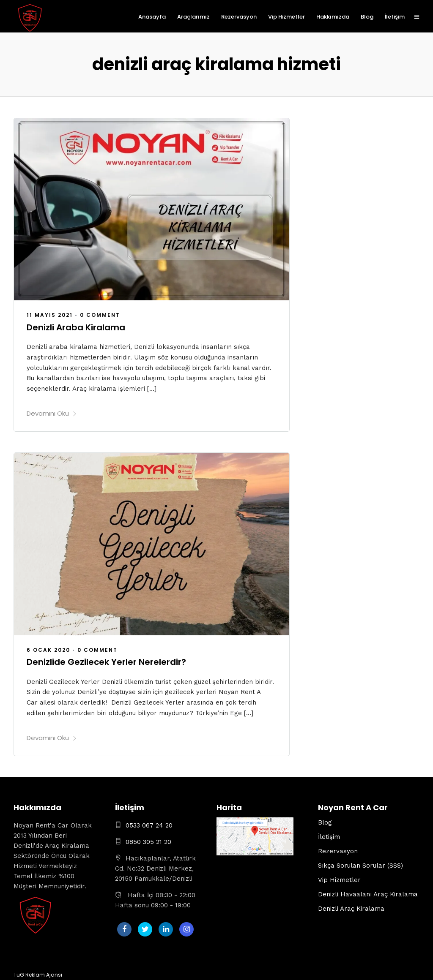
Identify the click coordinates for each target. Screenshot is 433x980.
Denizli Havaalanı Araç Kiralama (368, 890)
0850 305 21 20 (148, 838)
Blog (367, 17)
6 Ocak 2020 (48, 647)
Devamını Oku (52, 411)
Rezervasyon (239, 17)
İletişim (395, 17)
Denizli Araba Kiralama (76, 327)
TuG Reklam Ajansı (38, 971)
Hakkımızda (333, 17)
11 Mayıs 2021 (50, 314)
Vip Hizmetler (286, 17)
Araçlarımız (193, 17)
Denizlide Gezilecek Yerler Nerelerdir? (106, 660)
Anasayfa (152, 17)
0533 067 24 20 (149, 822)
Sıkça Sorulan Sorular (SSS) (360, 862)
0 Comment (100, 314)
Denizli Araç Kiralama (351, 905)
